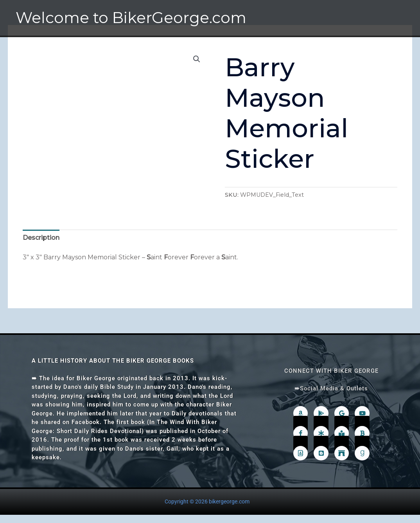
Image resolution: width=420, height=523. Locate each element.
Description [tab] (41, 238)
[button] (197, 59)
